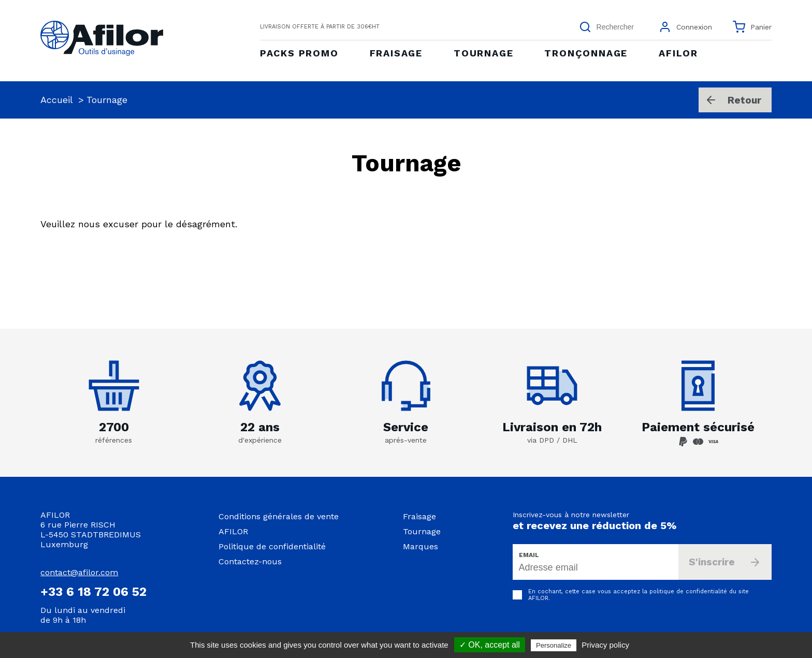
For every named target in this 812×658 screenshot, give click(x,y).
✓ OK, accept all (490, 645)
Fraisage (419, 516)
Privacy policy (605, 645)
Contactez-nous (250, 561)
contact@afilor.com (79, 572)
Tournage (422, 531)
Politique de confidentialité (272, 546)
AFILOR (233, 531)
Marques (421, 546)
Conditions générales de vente (279, 516)
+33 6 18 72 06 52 (93, 592)
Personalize (554, 645)
